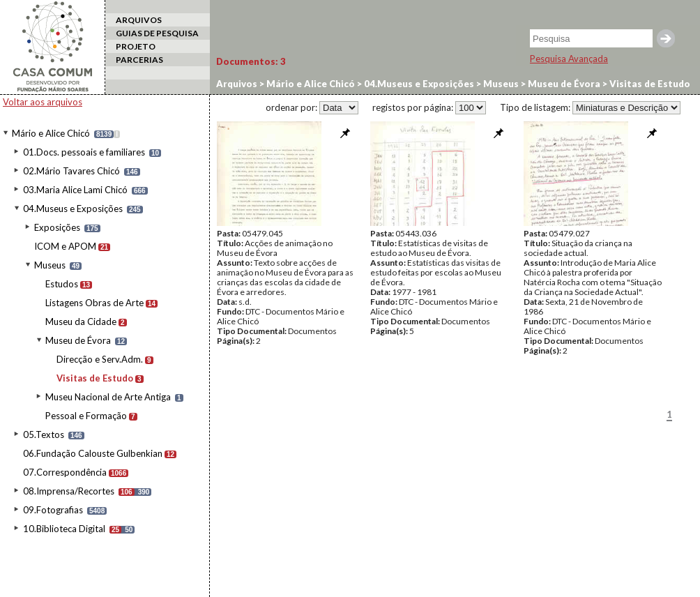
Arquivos (237, 84)
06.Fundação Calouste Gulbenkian (93, 453)
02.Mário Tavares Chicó (71, 171)
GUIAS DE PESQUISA (157, 33)
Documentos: (251, 61)
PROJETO (136, 46)
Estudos (62, 284)
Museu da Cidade (81, 322)
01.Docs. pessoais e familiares (84, 152)
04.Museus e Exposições (73, 209)
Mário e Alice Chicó (51, 133)
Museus (50, 265)
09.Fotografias (53, 510)
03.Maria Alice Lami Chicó (75, 190)
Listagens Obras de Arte (94, 303)
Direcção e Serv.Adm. (100, 359)
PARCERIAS (139, 60)
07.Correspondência (65, 472)
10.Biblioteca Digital (64, 529)
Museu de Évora (78, 340)
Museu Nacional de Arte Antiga (108, 397)
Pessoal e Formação (86, 416)
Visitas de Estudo (95, 378)
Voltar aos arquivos (43, 102)
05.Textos (44, 434)
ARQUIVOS (139, 20)
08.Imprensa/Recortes (69, 491)
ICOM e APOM (65, 246)
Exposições (57, 227)
